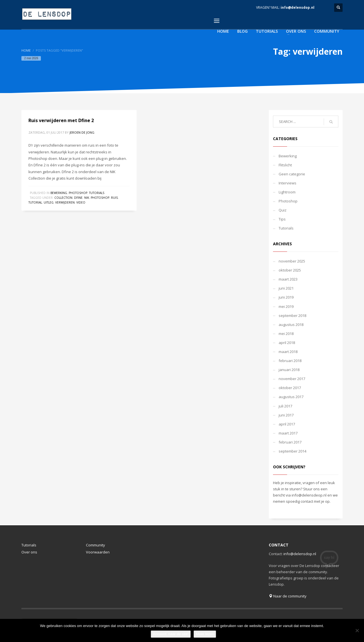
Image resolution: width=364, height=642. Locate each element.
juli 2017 (285, 406)
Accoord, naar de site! (171, 634)
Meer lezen (205, 634)
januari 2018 (289, 370)
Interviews (288, 183)
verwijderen (65, 202)
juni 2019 (286, 297)
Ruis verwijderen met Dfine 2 (61, 120)
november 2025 (292, 261)
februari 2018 (290, 361)
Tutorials (97, 193)
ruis (114, 198)
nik (87, 198)
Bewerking (59, 193)
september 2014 (292, 451)
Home (26, 50)
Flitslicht (285, 165)
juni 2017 (286, 415)
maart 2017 (288, 433)
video (81, 202)
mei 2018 (286, 334)
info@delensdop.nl (298, 7)
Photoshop (78, 193)
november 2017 (292, 379)
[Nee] (357, 630)
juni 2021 (286, 288)
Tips (282, 219)
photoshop (100, 198)
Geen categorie (292, 174)
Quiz (283, 210)
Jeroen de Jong (82, 132)
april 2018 (287, 343)
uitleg (49, 202)
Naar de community (288, 596)
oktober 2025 (290, 270)
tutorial (35, 202)
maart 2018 (288, 352)
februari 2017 (290, 442)
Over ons (29, 552)
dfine (78, 198)
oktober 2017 (290, 388)
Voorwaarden (98, 552)
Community (96, 545)
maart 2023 (288, 279)
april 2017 (287, 424)
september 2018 (292, 316)
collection (63, 198)
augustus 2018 (291, 325)
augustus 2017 (291, 397)
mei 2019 (286, 306)
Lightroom (287, 192)
